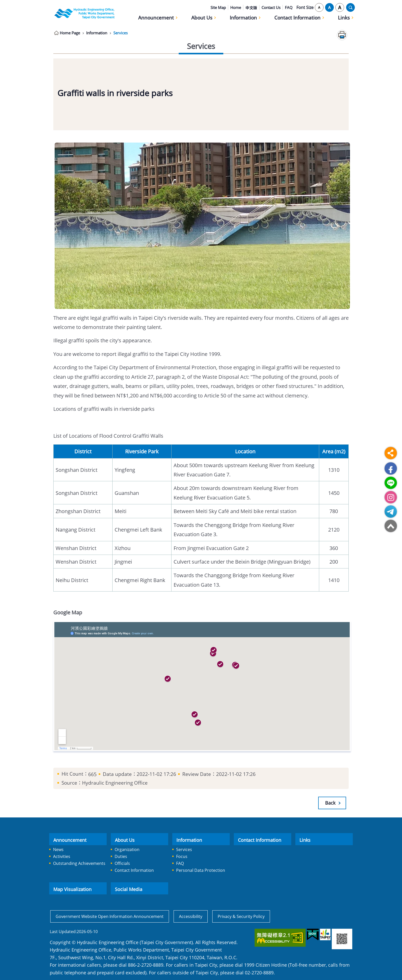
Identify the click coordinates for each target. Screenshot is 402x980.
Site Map (218, 7)
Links (344, 18)
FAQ (289, 7)
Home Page (71, 33)
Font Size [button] (305, 7)
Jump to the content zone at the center (3, 3)
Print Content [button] (342, 35)
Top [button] (391, 526)
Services (125, 33)
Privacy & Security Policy (241, 916)
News (58, 849)
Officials (122, 863)
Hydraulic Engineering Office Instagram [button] (391, 497)
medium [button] (329, 7)
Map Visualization (72, 889)
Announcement (156, 18)
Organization (127, 849)
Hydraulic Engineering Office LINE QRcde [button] (391, 483)
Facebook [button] (391, 468)
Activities (62, 856)
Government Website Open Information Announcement (110, 916)
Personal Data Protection (201, 870)
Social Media (129, 889)
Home (236, 7)
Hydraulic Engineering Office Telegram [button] (391, 512)
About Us (202, 18)
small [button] (319, 7)
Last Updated (63, 932)
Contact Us (271, 7)
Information (243, 18)
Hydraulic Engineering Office (84, 13)
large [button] (340, 7)
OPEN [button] (350, 7)
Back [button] (330, 803)
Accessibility (191, 916)
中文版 (251, 8)
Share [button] (391, 453)
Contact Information (297, 18)
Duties (121, 856)
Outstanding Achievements (79, 863)
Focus (182, 856)
